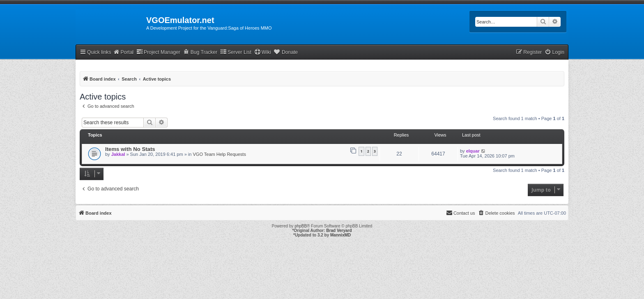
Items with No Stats (130, 149)
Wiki (263, 52)
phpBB (301, 226)
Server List (236, 52)
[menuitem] (554, 52)
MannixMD (340, 235)
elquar (473, 151)
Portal (123, 52)
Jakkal (118, 154)
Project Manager (158, 52)
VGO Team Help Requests (219, 154)
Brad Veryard (339, 231)
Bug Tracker (200, 52)
